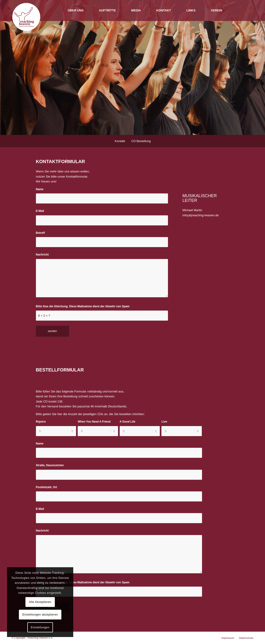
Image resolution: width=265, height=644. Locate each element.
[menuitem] (76, 10)
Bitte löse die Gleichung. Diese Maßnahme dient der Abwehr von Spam (84, 306)
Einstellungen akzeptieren (40, 615)
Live (165, 422)
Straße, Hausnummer (51, 465)
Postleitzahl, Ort (47, 487)
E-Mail (41, 211)
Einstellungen (40, 627)
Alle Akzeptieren (40, 602)
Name (41, 189)
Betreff (41, 233)
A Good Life (128, 422)
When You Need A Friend (95, 422)
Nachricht (43, 255)
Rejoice (42, 422)
